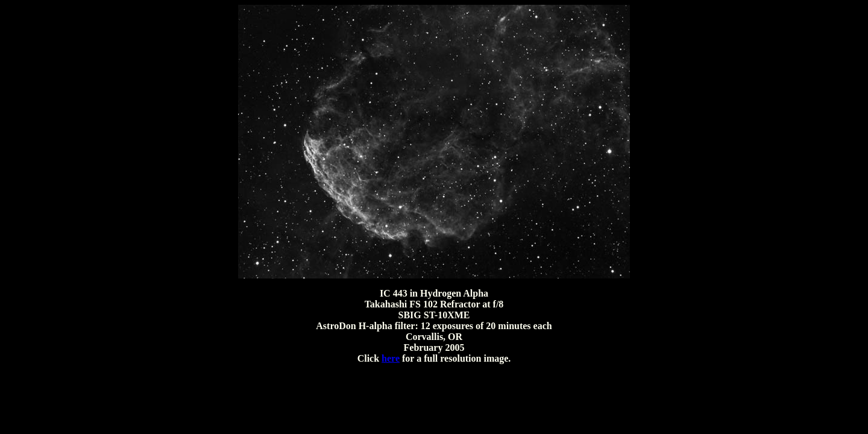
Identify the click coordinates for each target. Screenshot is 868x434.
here (391, 358)
